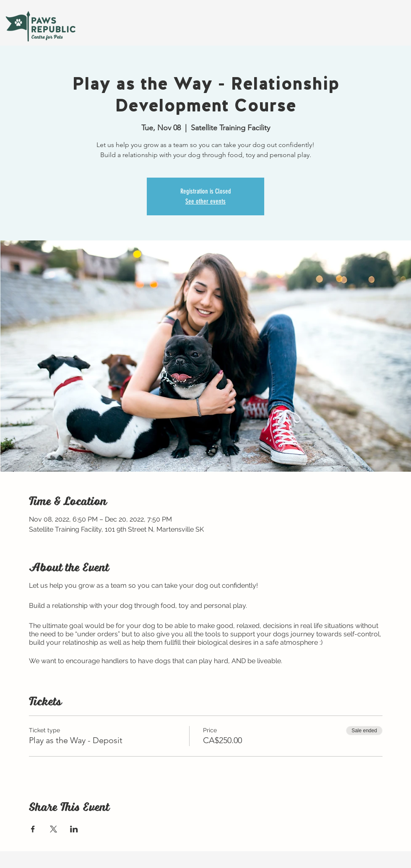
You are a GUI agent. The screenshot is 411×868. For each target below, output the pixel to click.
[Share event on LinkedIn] (74, 829)
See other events (205, 201)
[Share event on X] (53, 829)
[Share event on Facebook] (33, 829)
